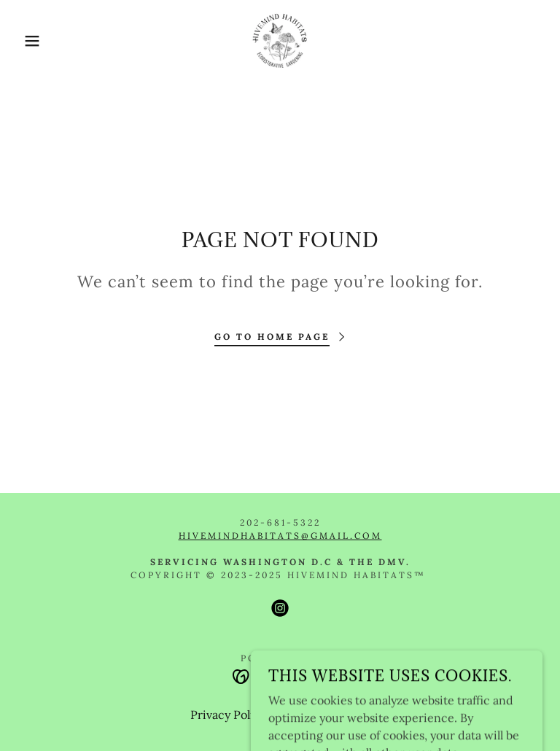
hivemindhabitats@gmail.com (280, 536)
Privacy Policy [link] (228, 715)
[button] (28, 41)
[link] (280, 41)
